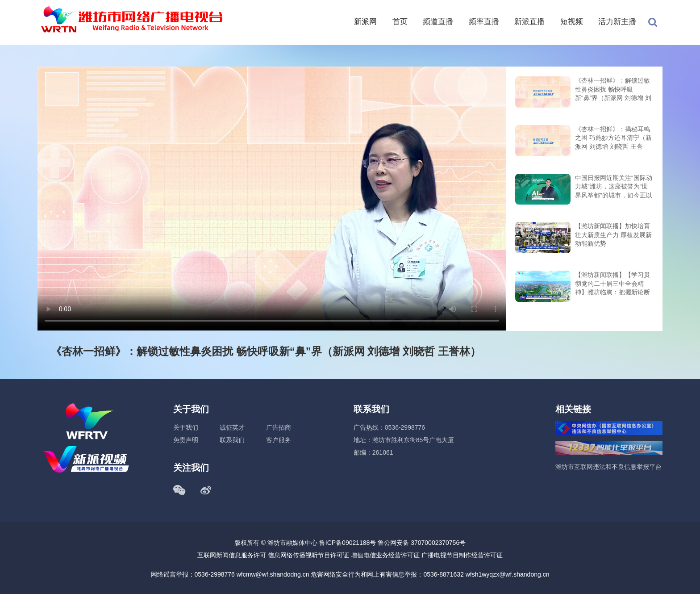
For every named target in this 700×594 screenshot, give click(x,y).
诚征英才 (232, 427)
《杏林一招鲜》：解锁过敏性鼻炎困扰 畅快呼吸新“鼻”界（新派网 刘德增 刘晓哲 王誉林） (613, 90)
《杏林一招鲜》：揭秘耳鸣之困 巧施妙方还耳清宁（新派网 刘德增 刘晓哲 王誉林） (613, 139)
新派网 (365, 22)
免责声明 (186, 440)
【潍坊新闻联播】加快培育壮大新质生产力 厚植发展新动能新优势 (613, 235)
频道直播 (438, 22)
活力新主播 (617, 22)
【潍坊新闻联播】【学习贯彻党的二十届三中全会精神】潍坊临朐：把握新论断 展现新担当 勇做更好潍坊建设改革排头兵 (613, 284)
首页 (400, 22)
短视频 (572, 22)
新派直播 (529, 22)
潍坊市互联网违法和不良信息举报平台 (608, 467)
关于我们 (186, 427)
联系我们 (232, 440)
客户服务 (279, 440)
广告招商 (279, 427)
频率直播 (484, 22)
